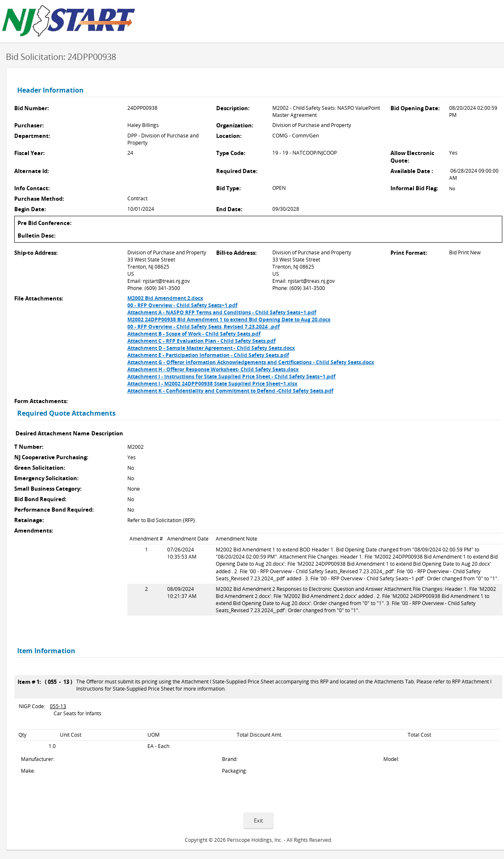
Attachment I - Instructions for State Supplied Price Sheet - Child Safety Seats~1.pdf (231, 376)
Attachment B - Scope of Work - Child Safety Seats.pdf (194, 334)
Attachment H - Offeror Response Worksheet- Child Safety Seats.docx (213, 369)
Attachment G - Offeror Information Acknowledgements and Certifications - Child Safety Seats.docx (251, 362)
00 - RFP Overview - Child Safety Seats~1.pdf (182, 305)
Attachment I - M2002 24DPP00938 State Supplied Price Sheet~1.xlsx (212, 384)
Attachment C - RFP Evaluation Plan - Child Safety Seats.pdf (202, 341)
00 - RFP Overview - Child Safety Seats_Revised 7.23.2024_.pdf (204, 327)
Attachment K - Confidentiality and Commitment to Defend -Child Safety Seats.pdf (230, 391)
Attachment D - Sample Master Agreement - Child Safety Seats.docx (211, 348)
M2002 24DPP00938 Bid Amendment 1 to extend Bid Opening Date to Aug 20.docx (229, 320)
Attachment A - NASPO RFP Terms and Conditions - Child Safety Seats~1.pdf (222, 312)
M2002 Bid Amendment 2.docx (165, 298)
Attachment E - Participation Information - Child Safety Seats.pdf (208, 355)
